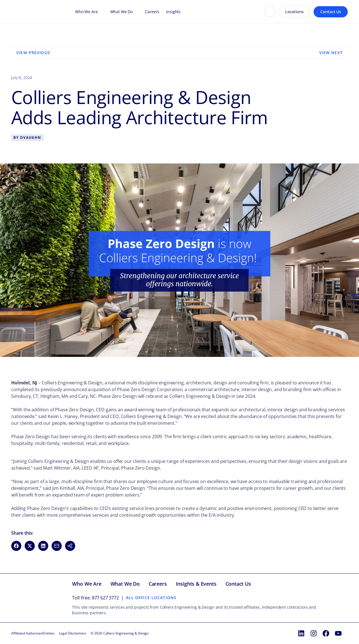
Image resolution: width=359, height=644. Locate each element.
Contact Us (331, 12)
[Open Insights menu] (183, 12)
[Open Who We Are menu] (101, 12)
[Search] (270, 12)
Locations (294, 12)
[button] (70, 546)
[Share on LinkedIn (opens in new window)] (43, 546)
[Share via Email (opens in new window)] (57, 546)
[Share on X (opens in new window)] (30, 546)
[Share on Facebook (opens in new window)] (16, 546)
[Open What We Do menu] (135, 12)
